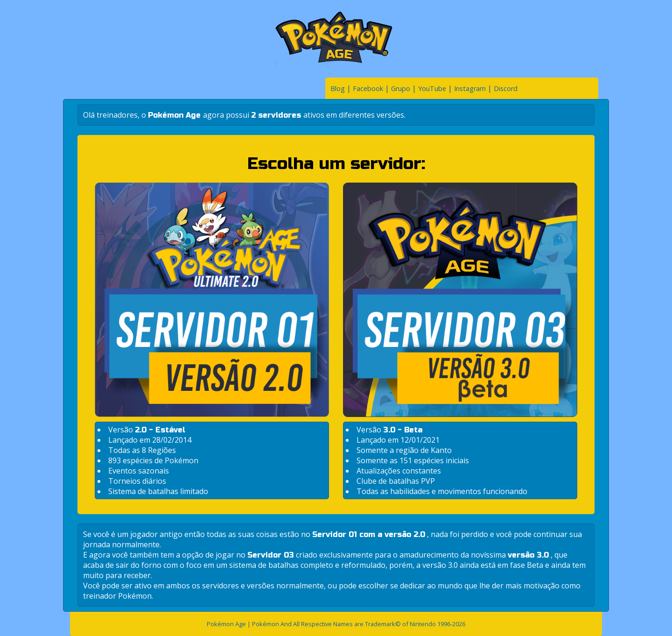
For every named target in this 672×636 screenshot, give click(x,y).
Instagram (470, 88)
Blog (338, 88)
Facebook (368, 88)
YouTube (432, 88)
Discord (506, 88)
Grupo (401, 88)
